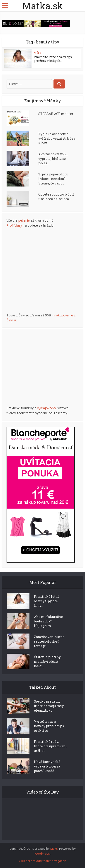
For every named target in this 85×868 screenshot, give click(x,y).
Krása (37, 53)
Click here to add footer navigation (42, 861)
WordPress (42, 854)
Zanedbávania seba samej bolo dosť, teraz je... (49, 641)
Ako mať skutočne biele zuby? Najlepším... (48, 621)
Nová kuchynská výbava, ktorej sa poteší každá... (47, 766)
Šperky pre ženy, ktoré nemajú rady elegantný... (49, 706)
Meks (54, 849)
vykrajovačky (47, 408)
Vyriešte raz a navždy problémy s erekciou (49, 726)
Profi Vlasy (14, 225)
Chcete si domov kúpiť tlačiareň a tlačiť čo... (56, 197)
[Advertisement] (42, 270)
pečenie (24, 220)
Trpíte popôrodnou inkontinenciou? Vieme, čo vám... (53, 179)
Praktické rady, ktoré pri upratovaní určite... (50, 746)
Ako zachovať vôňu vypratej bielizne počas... (53, 159)
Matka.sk (43, 6)
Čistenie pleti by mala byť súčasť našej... (47, 661)
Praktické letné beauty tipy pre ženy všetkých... (53, 59)
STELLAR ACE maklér (56, 114)
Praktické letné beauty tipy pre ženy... (47, 601)
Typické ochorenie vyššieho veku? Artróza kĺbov (57, 138)
